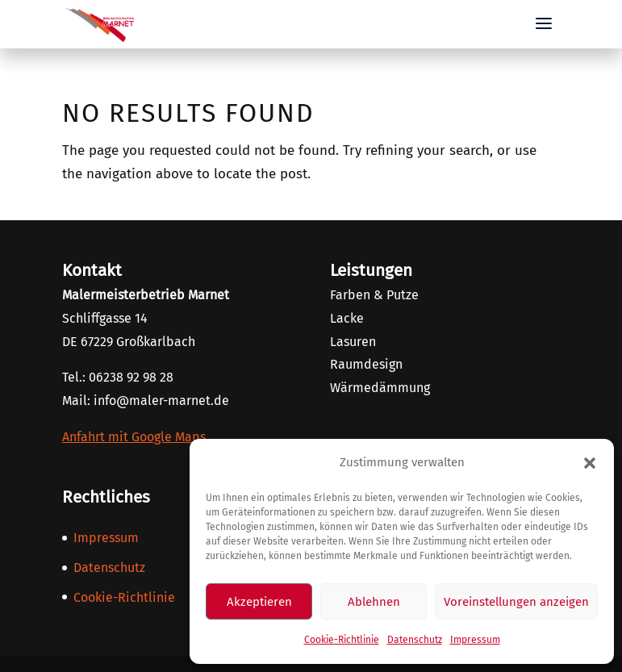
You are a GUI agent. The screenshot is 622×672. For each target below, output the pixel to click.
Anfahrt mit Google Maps (134, 437)
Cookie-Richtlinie (342, 640)
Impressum (475, 640)
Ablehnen (374, 602)
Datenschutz (415, 640)
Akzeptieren (259, 602)
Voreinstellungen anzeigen (516, 602)
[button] (590, 463)
